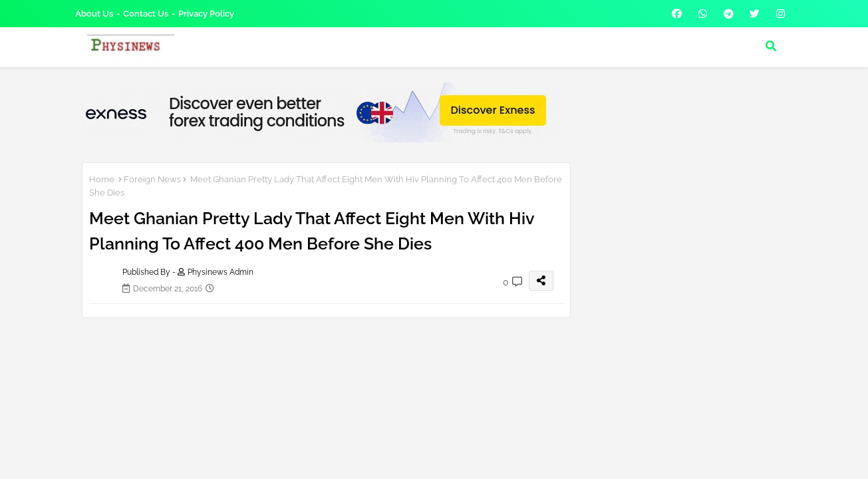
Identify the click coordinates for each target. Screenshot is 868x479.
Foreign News (152, 179)
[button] (771, 46)
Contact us (146, 14)
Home (102, 179)
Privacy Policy (206, 14)
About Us (94, 14)
